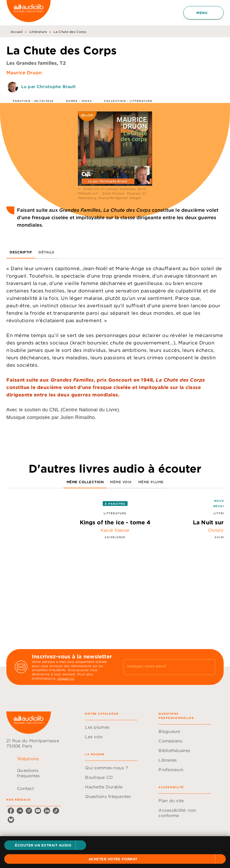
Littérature (38, 32)
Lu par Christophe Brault (49, 87)
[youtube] (38, 811)
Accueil (17, 32)
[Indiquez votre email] (163, 667)
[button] (45, 845)
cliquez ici (66, 679)
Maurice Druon (24, 73)
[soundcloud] (20, 811)
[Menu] (204, 13)
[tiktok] (56, 811)
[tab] (21, 252)
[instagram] (29, 811)
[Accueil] (29, 13)
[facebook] (11, 811)
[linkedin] (47, 811)
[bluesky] (11, 820)
